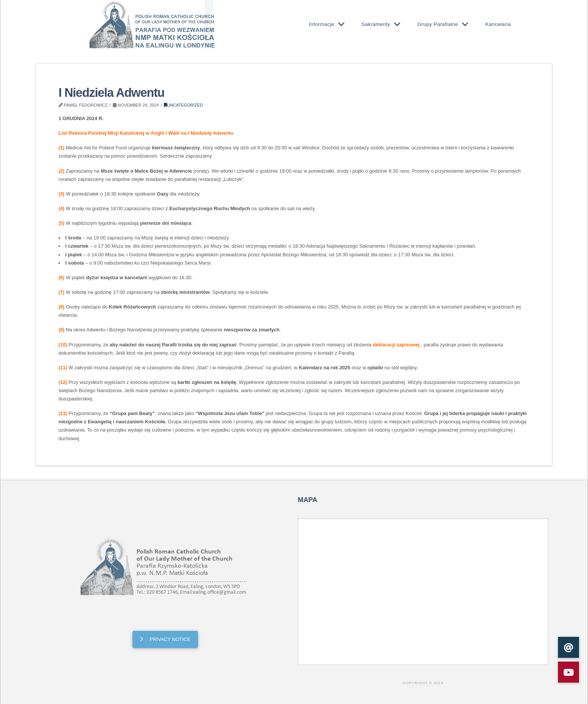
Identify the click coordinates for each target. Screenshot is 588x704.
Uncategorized (183, 105)
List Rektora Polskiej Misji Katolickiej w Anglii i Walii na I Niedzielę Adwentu (146, 133)
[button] (568, 672)
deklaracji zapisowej (396, 345)
